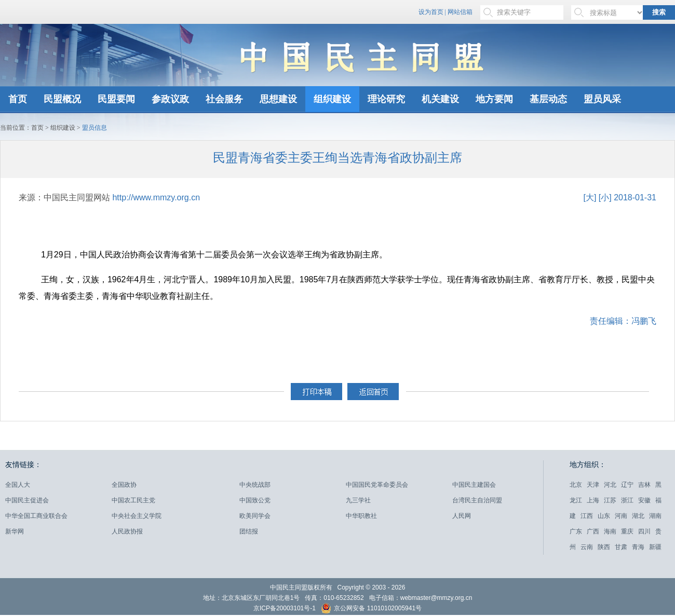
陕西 (604, 547)
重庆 (627, 531)
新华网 (15, 531)
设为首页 (431, 12)
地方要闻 (494, 99)
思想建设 (278, 99)
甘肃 (621, 547)
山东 (604, 516)
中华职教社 (361, 516)
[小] (605, 197)
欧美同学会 (255, 516)
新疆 (655, 547)
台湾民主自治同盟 (477, 500)
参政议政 (170, 99)
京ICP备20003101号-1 (285, 608)
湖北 (638, 516)
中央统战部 (255, 485)
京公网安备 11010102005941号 (371, 610)
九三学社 (358, 500)
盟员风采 (602, 99)
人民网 (462, 516)
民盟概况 (62, 99)
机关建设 (440, 99)
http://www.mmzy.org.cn (156, 197)
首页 (18, 99)
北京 (576, 485)
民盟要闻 (116, 99)
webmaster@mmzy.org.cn (436, 598)
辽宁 (627, 485)
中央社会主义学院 (137, 516)
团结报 (249, 531)
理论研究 (386, 99)
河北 (610, 485)
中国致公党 (255, 500)
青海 (638, 547)
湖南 (655, 516)
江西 (587, 516)
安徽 (644, 500)
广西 (593, 531)
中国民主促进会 (27, 500)
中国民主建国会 (474, 485)
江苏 (610, 500)
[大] (590, 197)
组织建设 (332, 99)
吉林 (644, 485)
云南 (587, 547)
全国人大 (18, 485)
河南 (621, 516)
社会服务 (224, 99)
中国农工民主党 (133, 500)
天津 (593, 485)
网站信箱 (460, 12)
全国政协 (124, 485)
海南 (610, 531)
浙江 (627, 500)
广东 (576, 531)
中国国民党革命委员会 (377, 485)
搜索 (659, 12)
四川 (644, 531)
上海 (593, 500)
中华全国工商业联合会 (36, 516)
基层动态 (548, 99)
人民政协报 (127, 531)
